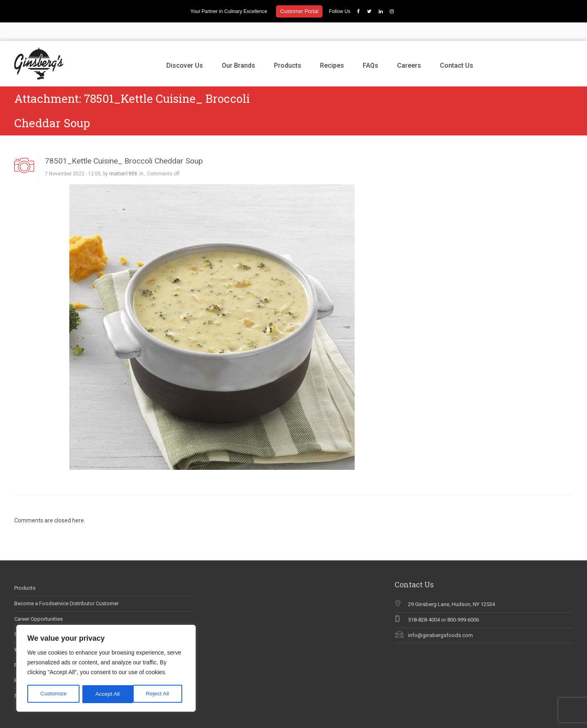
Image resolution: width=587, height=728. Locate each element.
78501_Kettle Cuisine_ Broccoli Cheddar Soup (124, 143)
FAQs (371, 47)
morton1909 (123, 156)
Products (288, 47)
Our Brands (238, 47)
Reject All (107, 694)
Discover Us (185, 47)
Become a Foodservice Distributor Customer (66, 585)
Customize (53, 694)
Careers (409, 47)
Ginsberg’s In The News (42, 616)
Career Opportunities (39, 601)
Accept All (160, 694)
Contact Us (457, 47)
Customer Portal (299, 11)
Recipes (332, 47)
